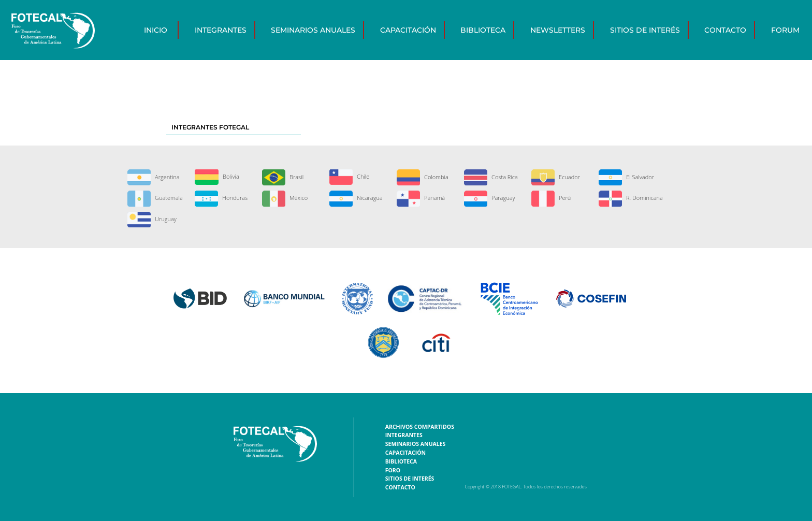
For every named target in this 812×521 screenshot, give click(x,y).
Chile (349, 176)
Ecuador (556, 177)
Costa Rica (491, 177)
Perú (551, 198)
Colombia (423, 177)
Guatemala (155, 198)
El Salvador (626, 177)
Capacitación (408, 30)
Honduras (221, 198)
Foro (393, 470)
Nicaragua (356, 198)
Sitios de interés (645, 30)
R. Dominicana (631, 198)
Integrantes (221, 30)
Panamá (421, 198)
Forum (785, 30)
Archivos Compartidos (420, 427)
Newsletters (558, 30)
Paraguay (489, 198)
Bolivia (217, 176)
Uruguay (152, 219)
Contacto (725, 30)
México (285, 198)
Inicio (156, 30)
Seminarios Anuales (313, 30)
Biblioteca (483, 30)
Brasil (283, 177)
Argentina (153, 177)
